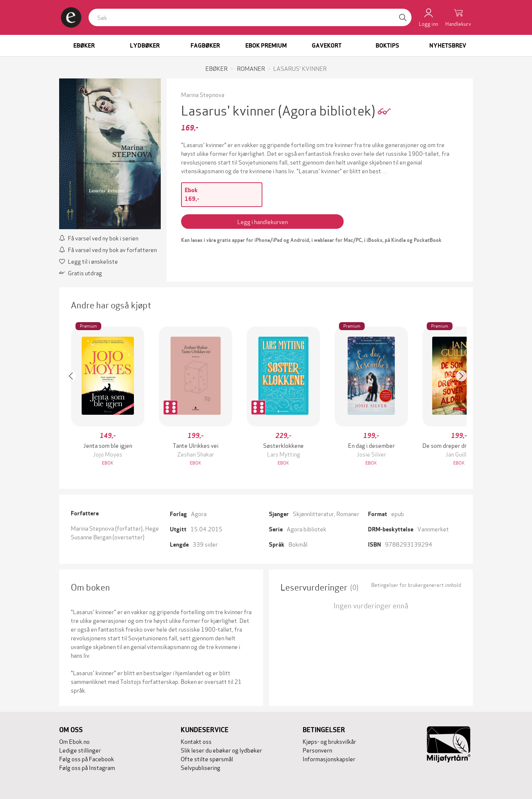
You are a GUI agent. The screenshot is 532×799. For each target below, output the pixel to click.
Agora (199, 513)
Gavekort (327, 46)
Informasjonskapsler (329, 759)
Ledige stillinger (80, 750)
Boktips (387, 46)
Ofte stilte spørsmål (207, 759)
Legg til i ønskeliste (89, 261)
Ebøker (84, 46)
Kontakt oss (196, 741)
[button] (74, 397)
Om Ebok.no (74, 741)
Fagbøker (205, 46)
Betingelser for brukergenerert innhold (416, 585)
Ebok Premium (266, 46)
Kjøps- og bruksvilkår (329, 741)
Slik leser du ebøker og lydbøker (221, 750)
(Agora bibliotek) (328, 109)
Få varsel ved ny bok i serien (99, 238)
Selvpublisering (200, 767)
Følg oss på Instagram (87, 767)
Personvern (317, 750)
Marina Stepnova (203, 94)
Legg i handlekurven (263, 221)
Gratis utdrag (81, 273)
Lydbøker (145, 46)
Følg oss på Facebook (87, 759)
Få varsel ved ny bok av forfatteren (108, 249)
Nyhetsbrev (448, 46)
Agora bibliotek (306, 529)
